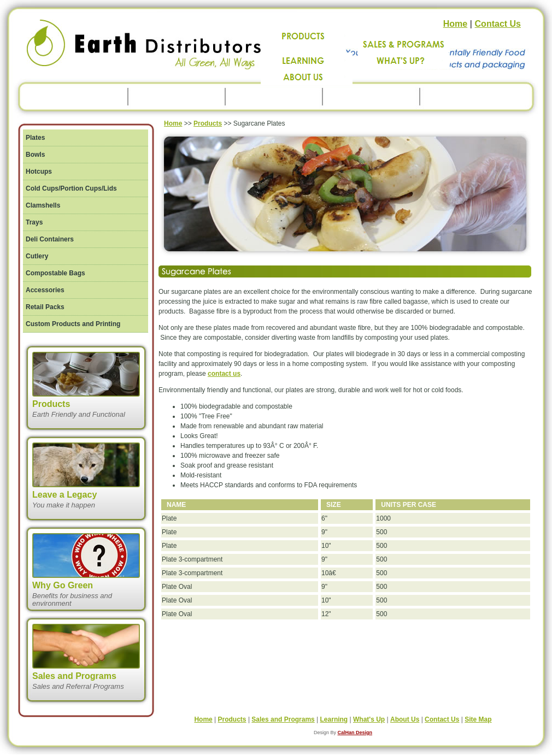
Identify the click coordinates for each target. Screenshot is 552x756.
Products (208, 123)
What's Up (369, 719)
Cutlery (37, 256)
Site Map (478, 719)
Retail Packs (45, 307)
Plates (35, 138)
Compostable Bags (55, 273)
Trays (34, 222)
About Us (405, 719)
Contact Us (498, 24)
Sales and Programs (283, 719)
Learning (334, 719)
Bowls (35, 155)
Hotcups (39, 172)
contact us (224, 374)
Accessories (45, 290)
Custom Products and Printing (73, 324)
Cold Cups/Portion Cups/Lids (71, 188)
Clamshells (43, 205)
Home (455, 24)
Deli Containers (50, 239)
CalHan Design (355, 733)
